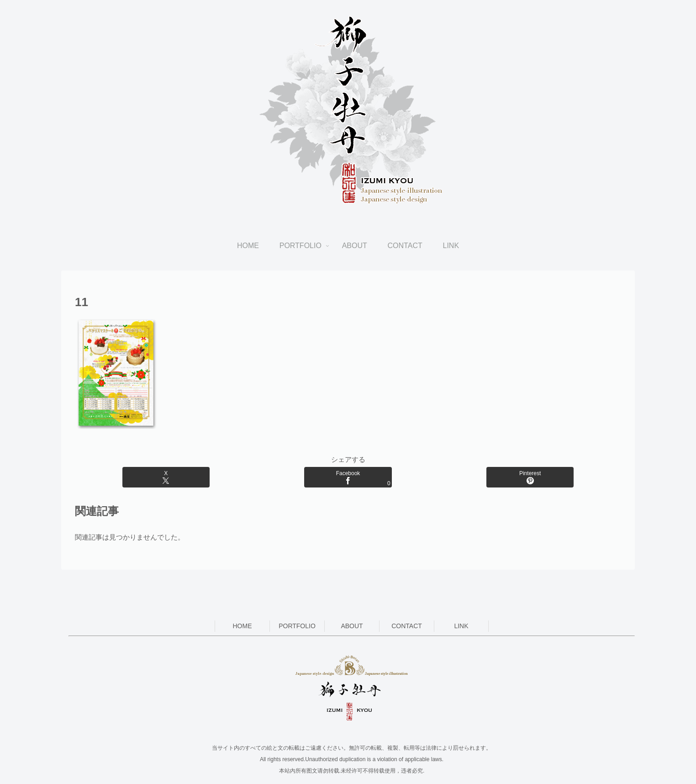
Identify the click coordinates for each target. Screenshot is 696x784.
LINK (461, 626)
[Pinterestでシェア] (530, 477)
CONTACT (407, 626)
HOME (243, 626)
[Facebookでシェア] (348, 477)
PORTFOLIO (297, 626)
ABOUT (352, 626)
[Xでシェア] (166, 477)
